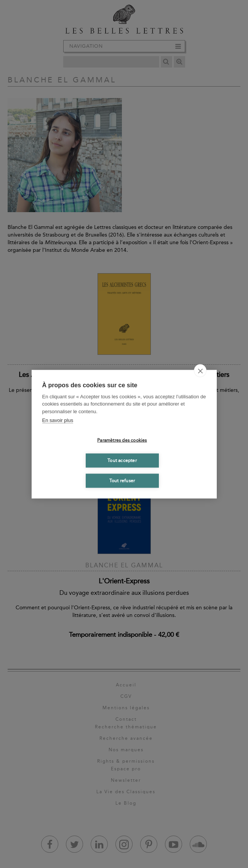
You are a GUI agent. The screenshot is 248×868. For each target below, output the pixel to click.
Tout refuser (122, 481)
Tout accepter (122, 461)
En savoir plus (58, 420)
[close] (200, 370)
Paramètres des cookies (122, 440)
